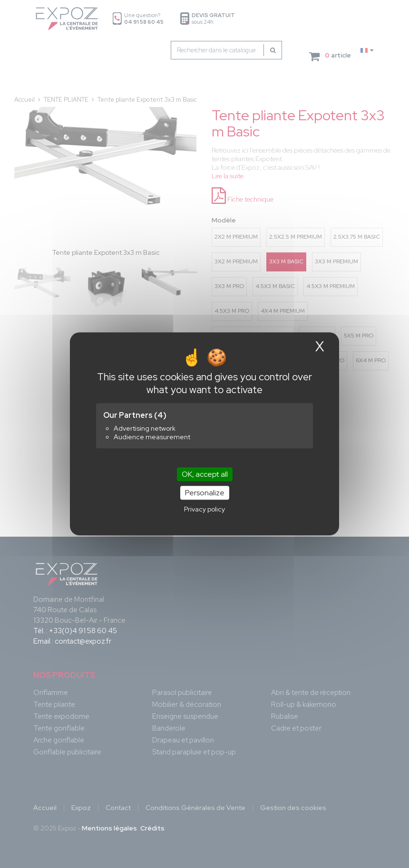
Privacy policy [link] (204, 510)
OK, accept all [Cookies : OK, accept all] (205, 474)
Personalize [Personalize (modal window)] (205, 493)
